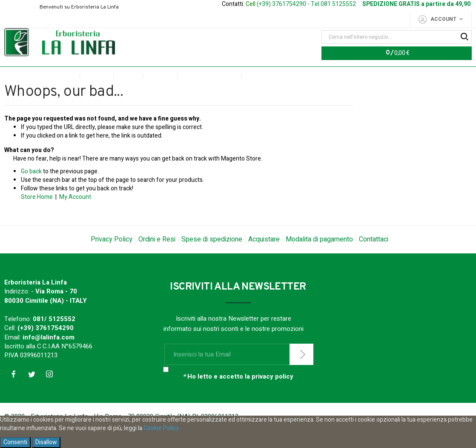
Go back (31, 189)
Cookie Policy (161, 428)
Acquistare (264, 257)
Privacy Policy (112, 257)
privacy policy (272, 394)
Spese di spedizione (212, 257)
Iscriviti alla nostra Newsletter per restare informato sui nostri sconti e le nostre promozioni (234, 342)
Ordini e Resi (157, 257)
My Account (75, 214)
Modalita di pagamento (319, 257)
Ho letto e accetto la (238, 395)
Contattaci (374, 257)
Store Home (37, 214)
